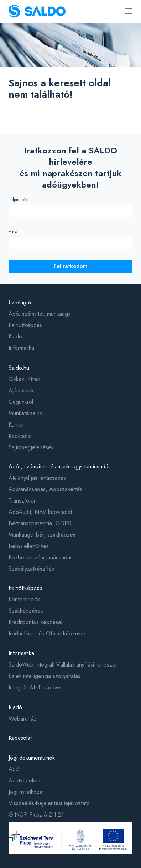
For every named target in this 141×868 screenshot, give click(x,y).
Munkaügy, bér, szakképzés (42, 535)
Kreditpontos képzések (36, 622)
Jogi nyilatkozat (26, 792)
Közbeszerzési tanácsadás (41, 557)
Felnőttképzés (25, 325)
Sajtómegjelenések (31, 447)
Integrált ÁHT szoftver (35, 687)
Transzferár (22, 501)
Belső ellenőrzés (29, 546)
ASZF (15, 769)
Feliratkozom (70, 266)
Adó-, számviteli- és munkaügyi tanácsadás (60, 466)
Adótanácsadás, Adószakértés (45, 489)
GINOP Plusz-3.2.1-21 (36, 815)
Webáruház (22, 719)
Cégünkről (21, 402)
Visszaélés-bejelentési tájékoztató (49, 803)
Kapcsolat (20, 436)
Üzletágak (20, 302)
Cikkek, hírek (24, 379)
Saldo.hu (19, 368)
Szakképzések (26, 611)
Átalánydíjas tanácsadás (37, 478)
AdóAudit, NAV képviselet (40, 512)
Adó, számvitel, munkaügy (40, 314)
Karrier (16, 425)
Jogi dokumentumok (32, 758)
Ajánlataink (21, 390)
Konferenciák (24, 599)
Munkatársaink (25, 413)
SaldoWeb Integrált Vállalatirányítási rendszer (63, 665)
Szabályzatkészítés (31, 569)
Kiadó (15, 337)
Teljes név (18, 200)
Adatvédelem (24, 780)
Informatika (21, 348)
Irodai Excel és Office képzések (47, 633)
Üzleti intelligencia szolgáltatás (45, 676)
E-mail (14, 232)
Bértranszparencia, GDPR (40, 523)
